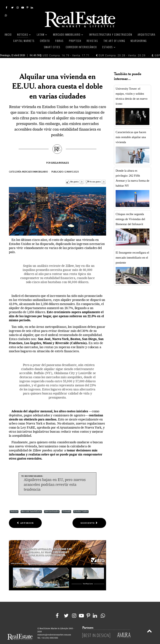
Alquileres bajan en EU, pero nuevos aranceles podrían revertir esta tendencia (55, 478)
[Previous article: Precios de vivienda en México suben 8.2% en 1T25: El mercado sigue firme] (25, 516)
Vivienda (66, 505)
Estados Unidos (81, 505)
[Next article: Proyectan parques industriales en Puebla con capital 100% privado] (89, 516)
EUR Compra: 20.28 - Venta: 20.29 (121, 48)
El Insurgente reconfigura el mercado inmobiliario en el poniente (132, 251)
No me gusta (95, 175)
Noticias (14, 505)
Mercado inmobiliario (35, 165)
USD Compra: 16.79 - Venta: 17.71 (65, 48)
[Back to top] (149, 625)
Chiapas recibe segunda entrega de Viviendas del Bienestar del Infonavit (130, 212)
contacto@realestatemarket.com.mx (54, 628)
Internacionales (52, 505)
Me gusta (74, 175)
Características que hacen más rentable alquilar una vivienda (131, 130)
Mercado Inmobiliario (31, 505)
